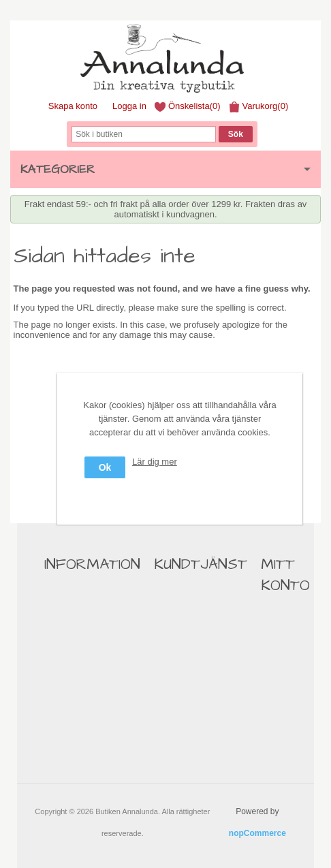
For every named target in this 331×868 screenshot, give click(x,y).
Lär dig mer (155, 462)
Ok (105, 467)
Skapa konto (73, 106)
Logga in (129, 106)
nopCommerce (257, 833)
